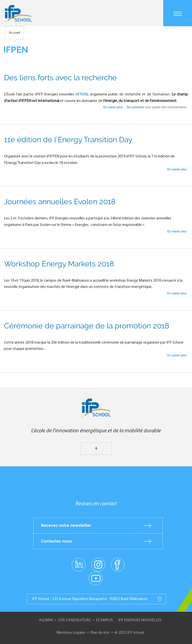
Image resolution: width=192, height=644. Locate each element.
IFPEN (82, 94)
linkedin (79, 562)
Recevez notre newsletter (66, 525)
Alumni (46, 620)
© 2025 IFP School (129, 633)
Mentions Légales (71, 633)
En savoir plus (113, 107)
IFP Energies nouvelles (140, 620)
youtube (96, 578)
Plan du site (100, 633)
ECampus (104, 620)
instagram (98, 564)
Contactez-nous (56, 541)
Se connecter (135, 107)
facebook (118, 564)
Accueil (14, 33)
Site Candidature (74, 620)
